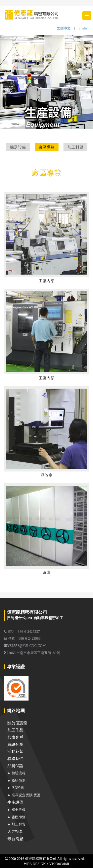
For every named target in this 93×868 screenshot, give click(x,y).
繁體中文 (64, 28)
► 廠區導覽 (16, 817)
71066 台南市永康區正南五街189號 (32, 653)
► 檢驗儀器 (16, 781)
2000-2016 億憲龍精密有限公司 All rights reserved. (45, 859)
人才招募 (15, 832)
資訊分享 (15, 744)
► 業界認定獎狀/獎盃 (24, 795)
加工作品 (15, 730)
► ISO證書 (16, 788)
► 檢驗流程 (16, 773)
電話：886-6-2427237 (22, 632)
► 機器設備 (16, 810)
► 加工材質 (16, 824)
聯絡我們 (15, 759)
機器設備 (18, 147)
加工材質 (75, 147)
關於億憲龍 (17, 723)
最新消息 (15, 839)
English (84, 28)
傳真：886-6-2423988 (22, 638)
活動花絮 (15, 751)
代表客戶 (15, 737)
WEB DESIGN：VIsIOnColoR (46, 864)
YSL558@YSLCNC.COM (25, 646)
